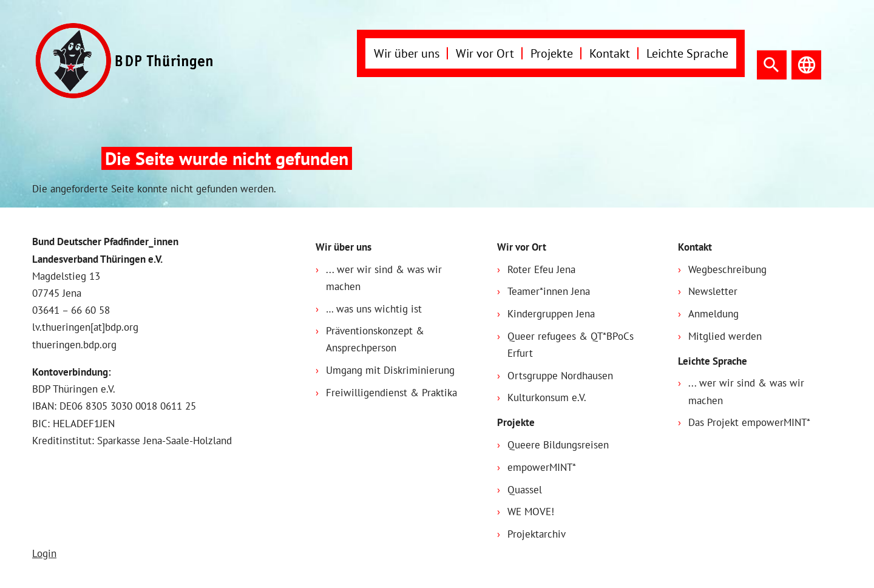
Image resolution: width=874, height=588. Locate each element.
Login (44, 553)
